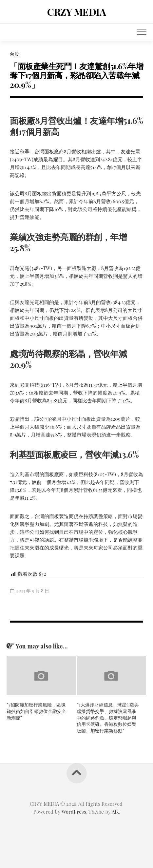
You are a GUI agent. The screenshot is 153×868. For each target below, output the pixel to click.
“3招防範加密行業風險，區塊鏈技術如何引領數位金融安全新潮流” (36, 711)
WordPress (74, 812)
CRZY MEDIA (76, 12)
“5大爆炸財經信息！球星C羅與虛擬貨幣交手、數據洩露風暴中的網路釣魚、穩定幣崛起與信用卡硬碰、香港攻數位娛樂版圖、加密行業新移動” (108, 717)
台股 (14, 54)
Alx (115, 812)
